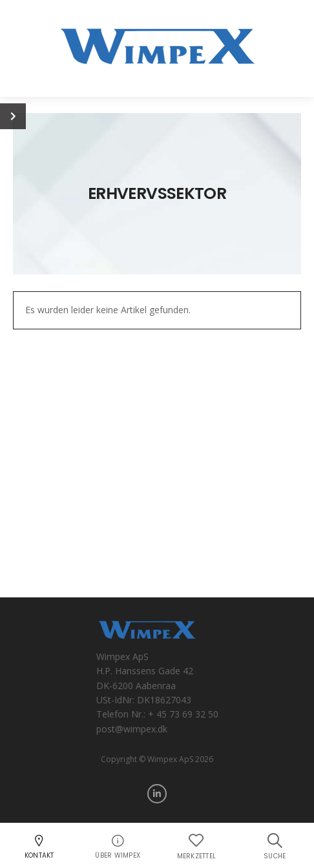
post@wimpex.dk (132, 729)
